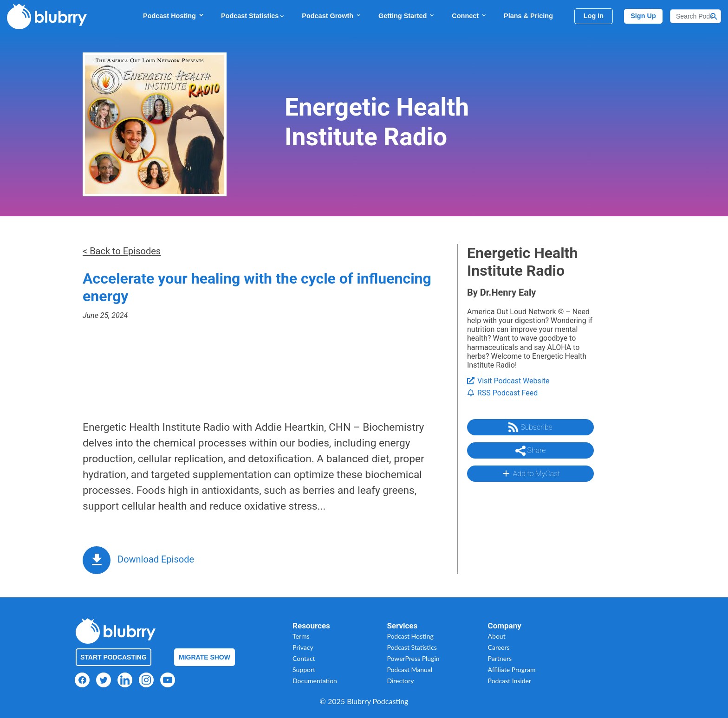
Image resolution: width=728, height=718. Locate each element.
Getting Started (407, 16)
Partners (500, 658)
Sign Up (643, 16)
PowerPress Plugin (413, 658)
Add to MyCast (530, 473)
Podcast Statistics (253, 16)
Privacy (303, 647)
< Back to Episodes (122, 251)
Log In (594, 16)
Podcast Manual (409, 669)
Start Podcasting (114, 657)
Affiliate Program (512, 669)
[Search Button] (714, 16)
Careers (499, 647)
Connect (469, 16)
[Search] (695, 16)
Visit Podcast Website (508, 381)
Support (304, 669)
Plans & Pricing (528, 16)
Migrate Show (205, 657)
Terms (301, 636)
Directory (400, 681)
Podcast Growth (332, 16)
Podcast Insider (510, 681)
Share (531, 451)
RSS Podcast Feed (502, 393)
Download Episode (156, 559)
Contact (304, 658)
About (497, 636)
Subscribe (530, 427)
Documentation (315, 681)
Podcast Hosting (174, 16)
